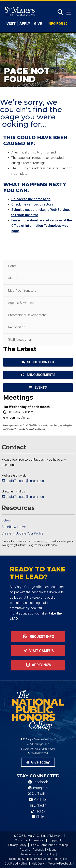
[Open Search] (59, 12)
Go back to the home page (31, 199)
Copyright (55, 840)
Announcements (38, 375)
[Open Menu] (68, 12)
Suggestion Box (38, 362)
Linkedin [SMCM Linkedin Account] (38, 805)
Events (38, 387)
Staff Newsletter (20, 340)
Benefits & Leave (14, 527)
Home (12, 266)
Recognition (17, 327)
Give (38, 24)
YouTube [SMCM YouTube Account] (38, 800)
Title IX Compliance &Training (49, 845)
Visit (11, 24)
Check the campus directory (32, 204)
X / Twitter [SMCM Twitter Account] (38, 794)
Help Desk (38, 864)
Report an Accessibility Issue (38, 850)
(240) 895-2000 (38, 753)
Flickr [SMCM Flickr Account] (38, 817)
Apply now (38, 665)
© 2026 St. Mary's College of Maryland (38, 836)
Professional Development (27, 315)
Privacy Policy (17, 845)
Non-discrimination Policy (38, 854)
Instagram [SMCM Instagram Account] (38, 788)
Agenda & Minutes (21, 303)
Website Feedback (60, 864)
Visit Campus (38, 651)
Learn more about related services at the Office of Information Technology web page (42, 226)
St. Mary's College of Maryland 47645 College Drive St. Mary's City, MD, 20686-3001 (38, 744)
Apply (25, 24)
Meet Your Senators (22, 291)
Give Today (38, 762)
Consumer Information (30, 840)
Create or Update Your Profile (22, 533)
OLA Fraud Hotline (16, 864)
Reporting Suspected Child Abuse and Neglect (38, 859)
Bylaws (7, 520)
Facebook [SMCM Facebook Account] (38, 782)
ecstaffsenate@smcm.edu (23, 481)
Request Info (38, 637)
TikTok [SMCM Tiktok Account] (38, 811)
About (12, 278)
